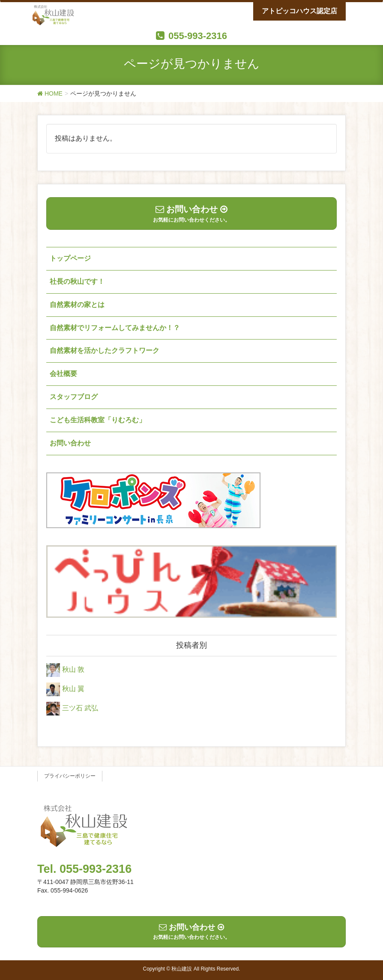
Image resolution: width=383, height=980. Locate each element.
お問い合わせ (70, 443)
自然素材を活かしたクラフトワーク (105, 350)
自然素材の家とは (77, 305)
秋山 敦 (73, 669)
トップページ (70, 258)
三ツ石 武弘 (80, 708)
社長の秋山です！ (77, 281)
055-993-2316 (198, 36)
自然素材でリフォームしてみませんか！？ (115, 328)
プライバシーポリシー (70, 776)
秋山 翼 (73, 689)
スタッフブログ (74, 397)
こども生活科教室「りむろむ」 (98, 420)
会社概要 (63, 374)
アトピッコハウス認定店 (299, 11)
